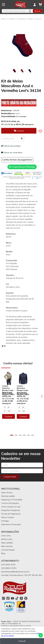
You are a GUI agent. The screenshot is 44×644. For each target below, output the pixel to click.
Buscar (37, 11)
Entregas (5, 516)
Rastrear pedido (8, 491)
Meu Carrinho (7, 541)
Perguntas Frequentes (11, 505)
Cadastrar (10, 472)
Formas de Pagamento (11, 509)
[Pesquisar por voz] (30, 11)
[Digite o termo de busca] (14, 11)
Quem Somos (7, 487)
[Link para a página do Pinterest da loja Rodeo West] (26, 593)
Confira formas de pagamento (17, 160)
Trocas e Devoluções (10, 498)
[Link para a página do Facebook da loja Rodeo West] (8, 593)
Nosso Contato (8, 512)
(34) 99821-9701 (9, 563)
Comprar (12, 416)
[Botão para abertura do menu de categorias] (4, 5)
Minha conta (7, 534)
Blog (3, 548)
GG (17, 411)
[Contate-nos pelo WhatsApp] (41, 635)
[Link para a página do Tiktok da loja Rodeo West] (17, 593)
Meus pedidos (7, 537)
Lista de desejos (8, 545)
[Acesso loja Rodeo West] (35, 5)
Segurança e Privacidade (12, 494)
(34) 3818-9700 (8, 559)
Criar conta (6, 530)
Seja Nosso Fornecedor (11, 519)
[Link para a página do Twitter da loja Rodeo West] (21, 593)
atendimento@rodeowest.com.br (15, 566)
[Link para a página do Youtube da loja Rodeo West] (12, 593)
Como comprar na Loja (11, 501)
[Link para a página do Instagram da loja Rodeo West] (4, 593)
